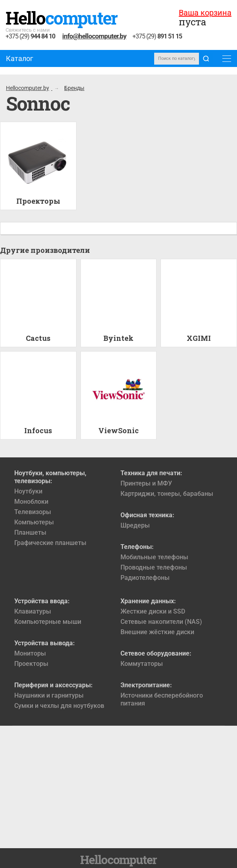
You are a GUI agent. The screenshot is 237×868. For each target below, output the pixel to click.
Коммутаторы (142, 664)
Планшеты (30, 532)
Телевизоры (33, 512)
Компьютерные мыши (48, 622)
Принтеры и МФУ (146, 483)
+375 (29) (30, 37)
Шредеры (135, 525)
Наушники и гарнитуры (49, 695)
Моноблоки (31, 502)
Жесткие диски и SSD (153, 611)
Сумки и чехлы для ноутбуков (59, 706)
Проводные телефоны (154, 567)
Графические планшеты (50, 543)
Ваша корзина (205, 13)
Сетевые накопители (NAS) (161, 622)
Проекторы (31, 664)
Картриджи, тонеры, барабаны (167, 494)
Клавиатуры (33, 611)
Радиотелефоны (145, 578)
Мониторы (30, 653)
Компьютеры (34, 522)
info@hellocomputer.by (94, 36)
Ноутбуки (28, 491)
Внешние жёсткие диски (157, 632)
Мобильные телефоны (154, 557)
